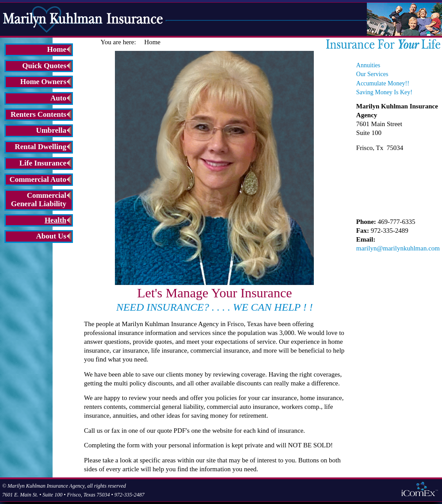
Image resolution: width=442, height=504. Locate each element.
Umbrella (51, 130)
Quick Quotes (44, 66)
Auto (58, 98)
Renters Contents (38, 114)
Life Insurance (43, 163)
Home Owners (43, 82)
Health (55, 220)
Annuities (368, 65)
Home (57, 49)
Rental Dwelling (40, 147)
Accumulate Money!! (383, 83)
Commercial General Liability (39, 200)
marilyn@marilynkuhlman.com (398, 248)
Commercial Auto (38, 179)
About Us (51, 236)
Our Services (372, 74)
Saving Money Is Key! (384, 92)
